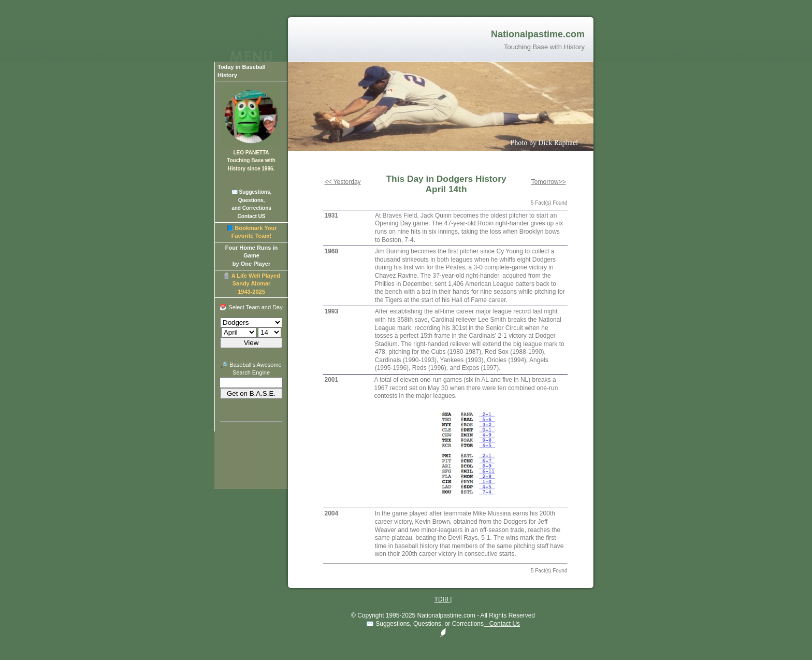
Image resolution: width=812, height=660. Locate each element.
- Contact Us (502, 624)
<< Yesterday (343, 182)
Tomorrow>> (549, 182)
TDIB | (443, 599)
